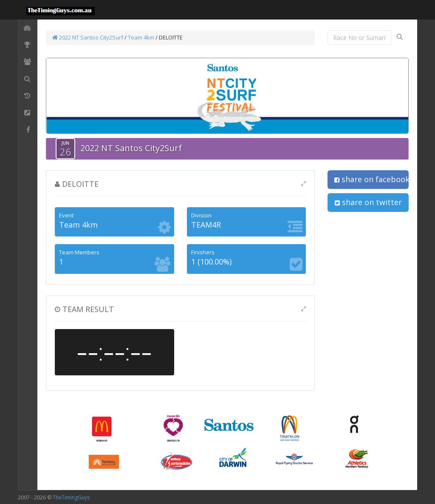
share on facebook (371, 179)
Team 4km (142, 37)
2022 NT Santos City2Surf (88, 37)
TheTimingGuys (71, 497)
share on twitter (368, 202)
